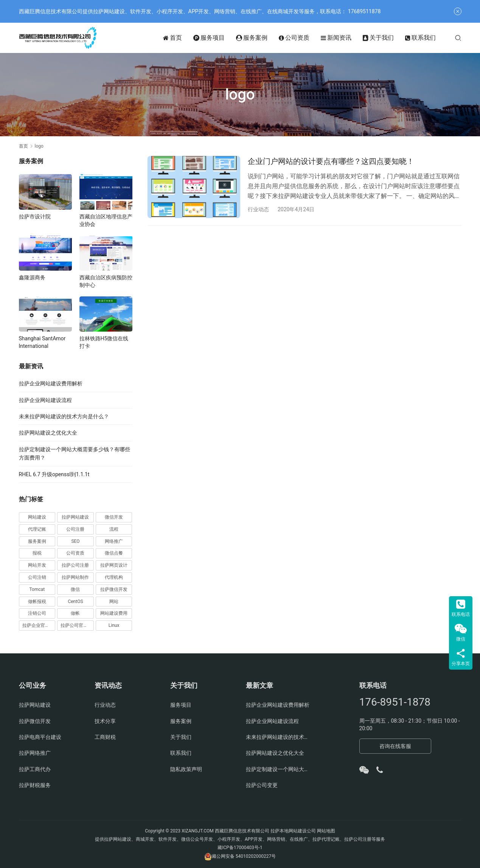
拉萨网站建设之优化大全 (48, 433)
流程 (114, 529)
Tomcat (37, 589)
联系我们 (420, 38)
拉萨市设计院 (35, 217)
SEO (75, 541)
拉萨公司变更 (262, 785)
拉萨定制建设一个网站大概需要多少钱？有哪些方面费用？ (278, 769)
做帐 (75, 613)
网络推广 (114, 541)
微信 (75, 589)
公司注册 (75, 529)
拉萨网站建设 (75, 517)
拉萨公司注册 (75, 565)
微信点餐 (114, 553)
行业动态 (258, 209)
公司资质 (294, 38)
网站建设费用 (114, 613)
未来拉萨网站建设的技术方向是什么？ (64, 416)
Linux (114, 625)
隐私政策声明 (186, 769)
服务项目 (209, 38)
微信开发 (114, 517)
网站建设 (37, 517)
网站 (114, 602)
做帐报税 (37, 602)
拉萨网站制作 (75, 577)
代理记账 (37, 529)
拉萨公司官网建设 (77, 625)
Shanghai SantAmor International (42, 342)
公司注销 (37, 577)
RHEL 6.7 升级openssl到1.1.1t (54, 474)
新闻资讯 (336, 38)
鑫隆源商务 (32, 277)
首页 (172, 38)
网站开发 (37, 565)
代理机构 (114, 577)
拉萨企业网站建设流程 (45, 400)
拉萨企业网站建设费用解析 (51, 383)
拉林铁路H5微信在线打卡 (104, 342)
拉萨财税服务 (35, 785)
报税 (37, 553)
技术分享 (105, 721)
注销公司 (37, 613)
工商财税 (105, 737)
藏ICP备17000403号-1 (240, 848)
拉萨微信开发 (114, 589)
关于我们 (378, 38)
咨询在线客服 (395, 746)
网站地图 (326, 831)
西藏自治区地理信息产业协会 (106, 220)
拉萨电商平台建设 (40, 737)
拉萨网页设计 (114, 565)
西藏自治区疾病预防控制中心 (106, 281)
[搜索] (458, 38)
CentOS (75, 602)
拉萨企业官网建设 (39, 625)
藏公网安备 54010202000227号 (244, 856)
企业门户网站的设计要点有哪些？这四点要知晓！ (331, 161)
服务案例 (252, 38)
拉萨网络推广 (35, 753)
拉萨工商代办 (35, 769)
